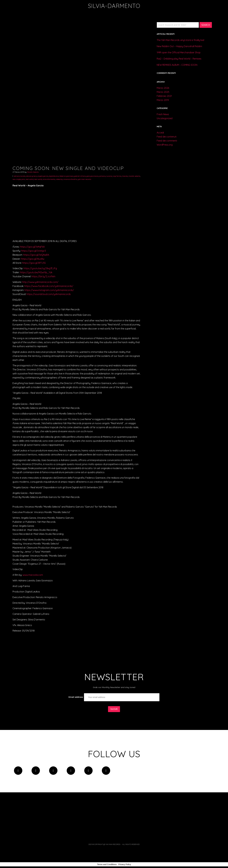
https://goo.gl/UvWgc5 (34, 251)
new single (17, 179)
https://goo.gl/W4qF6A (32, 247)
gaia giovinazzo (92, 176)
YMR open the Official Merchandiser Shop (179, 52)
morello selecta (134, 176)
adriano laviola (20, 176)
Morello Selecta (33, 172)
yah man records (84, 179)
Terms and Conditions (107, 864)
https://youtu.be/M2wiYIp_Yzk (36, 272)
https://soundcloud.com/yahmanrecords (49, 294)
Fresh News (163, 114)
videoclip (59, 179)
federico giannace (67, 176)
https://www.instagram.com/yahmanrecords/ (49, 290)
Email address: (114, 697)
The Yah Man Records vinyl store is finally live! (180, 40)
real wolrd (30, 179)
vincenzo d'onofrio (70, 179)
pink (23, 179)
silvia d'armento (49, 179)
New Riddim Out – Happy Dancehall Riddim (179, 46)
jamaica (102, 176)
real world (38, 179)
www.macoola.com (33, 575)
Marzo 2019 (163, 100)
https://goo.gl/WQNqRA (36, 255)
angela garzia (43, 176)
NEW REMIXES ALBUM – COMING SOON (177, 65)
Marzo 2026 (163, 88)
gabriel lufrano (80, 176)
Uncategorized (165, 118)
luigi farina (117, 176)
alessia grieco (31, 176)
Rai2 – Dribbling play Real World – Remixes (179, 59)
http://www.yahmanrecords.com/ (40, 282)
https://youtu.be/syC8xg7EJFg (40, 268)
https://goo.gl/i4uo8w (33, 259)
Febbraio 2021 (164, 96)
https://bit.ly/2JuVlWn (43, 276)
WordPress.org (165, 145)
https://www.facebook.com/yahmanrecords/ (49, 286)
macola (125, 176)
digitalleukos (54, 176)
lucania (109, 176)
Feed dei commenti (167, 141)
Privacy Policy (125, 864)
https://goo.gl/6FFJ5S (34, 263)
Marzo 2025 (163, 92)
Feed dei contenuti (167, 137)
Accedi (160, 133)
